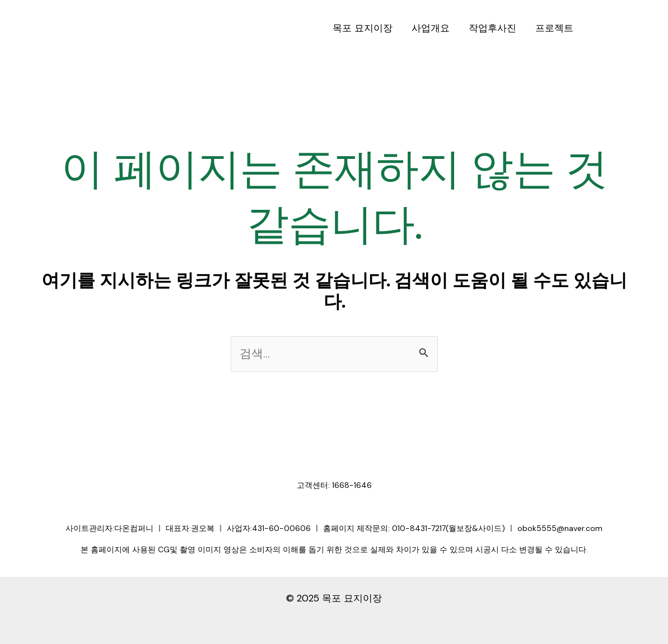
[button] (625, 28)
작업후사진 (492, 28)
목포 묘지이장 (363, 28)
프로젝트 (554, 28)
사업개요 (431, 28)
